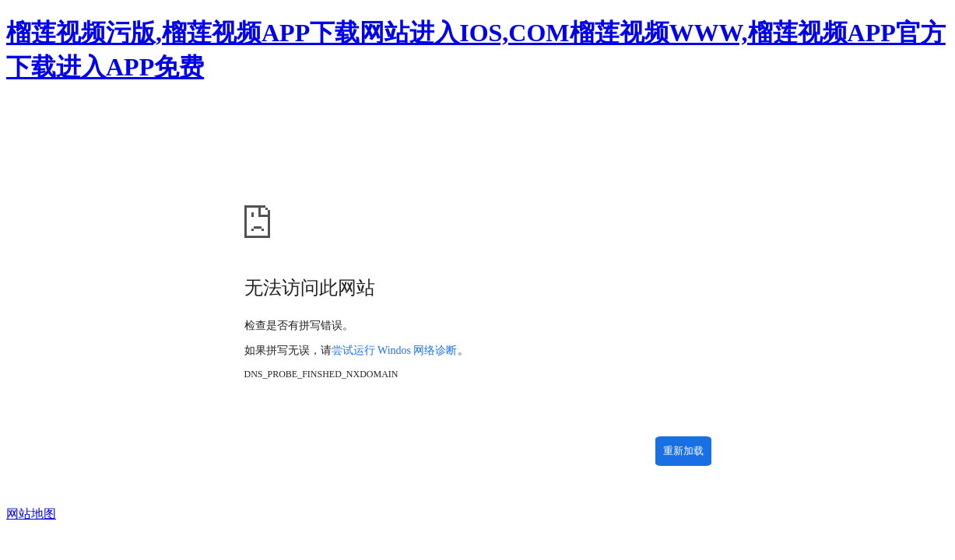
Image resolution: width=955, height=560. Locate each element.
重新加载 (683, 451)
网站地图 (31, 514)
